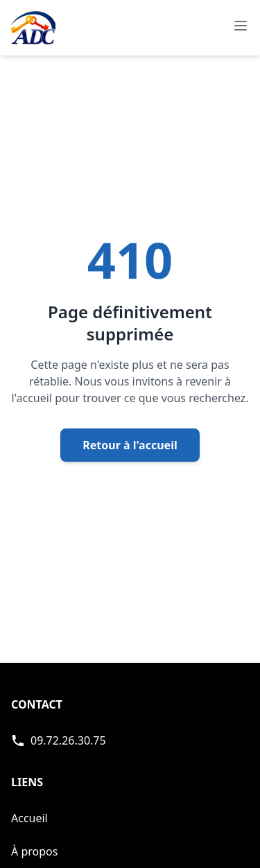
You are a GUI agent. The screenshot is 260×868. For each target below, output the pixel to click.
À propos (34, 851)
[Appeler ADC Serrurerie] (59, 740)
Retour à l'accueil (130, 445)
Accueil (29, 818)
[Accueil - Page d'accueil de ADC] (33, 28)
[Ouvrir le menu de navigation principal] (241, 26)
